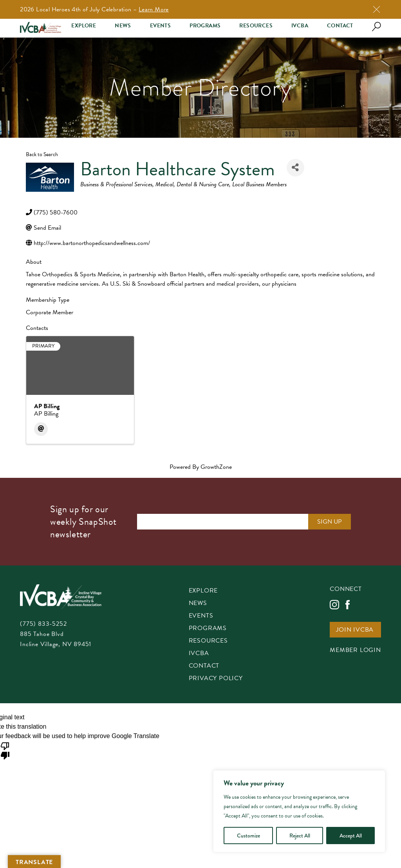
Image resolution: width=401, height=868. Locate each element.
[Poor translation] (5, 750)
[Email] (41, 429)
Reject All (300, 836)
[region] (299, 811)
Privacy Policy (216, 679)
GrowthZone (216, 467)
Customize (248, 836)
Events (160, 26)
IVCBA (300, 26)
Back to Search (42, 154)
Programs (205, 26)
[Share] (295, 168)
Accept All (351, 836)
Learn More (154, 9)
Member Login (355, 651)
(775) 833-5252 (43, 624)
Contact (340, 26)
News (123, 26)
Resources (256, 26)
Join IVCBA (355, 630)
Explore (84, 26)
